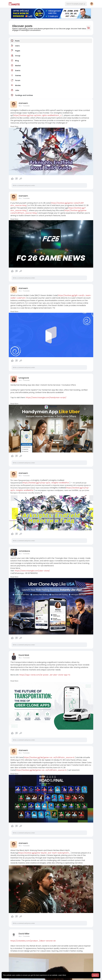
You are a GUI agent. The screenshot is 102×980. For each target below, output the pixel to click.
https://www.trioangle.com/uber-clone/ (32, 571)
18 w (20, 106)
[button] (76, 4)
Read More (14, 126)
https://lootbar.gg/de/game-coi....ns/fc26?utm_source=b (49, 757)
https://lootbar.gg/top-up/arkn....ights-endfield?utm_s (37, 115)
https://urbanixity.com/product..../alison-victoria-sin (33, 941)
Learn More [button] (62, 975)
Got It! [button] (95, 975)
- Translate (26, 106)
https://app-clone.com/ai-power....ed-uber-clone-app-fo (45, 675)
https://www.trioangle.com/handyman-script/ (46, 398)
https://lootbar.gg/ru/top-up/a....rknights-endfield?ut (46, 483)
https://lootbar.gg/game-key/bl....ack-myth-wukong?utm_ (44, 853)
